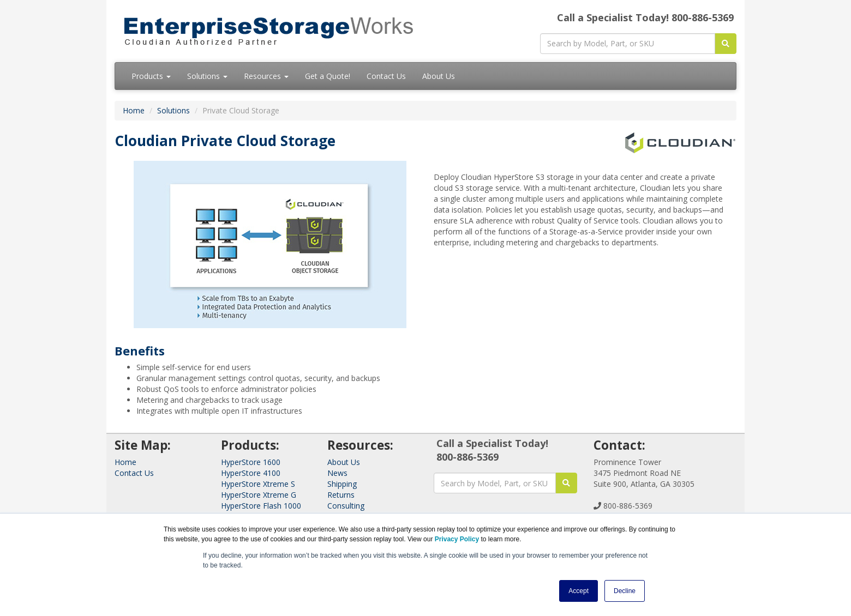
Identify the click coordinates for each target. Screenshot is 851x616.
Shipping (342, 484)
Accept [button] (579, 591)
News (337, 473)
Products (151, 76)
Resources (266, 76)
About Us (439, 76)
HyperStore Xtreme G (259, 495)
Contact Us (386, 76)
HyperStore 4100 (251, 473)
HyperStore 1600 (251, 462)
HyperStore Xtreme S (258, 484)
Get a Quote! (328, 76)
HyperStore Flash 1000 (261, 506)
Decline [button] (625, 591)
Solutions (207, 76)
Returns (341, 495)
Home (134, 110)
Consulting (346, 506)
